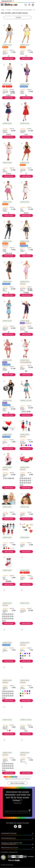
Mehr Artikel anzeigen (18, 783)
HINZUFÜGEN (9, 58)
